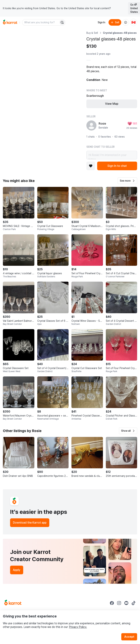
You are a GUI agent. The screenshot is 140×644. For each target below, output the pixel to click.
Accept (129, 637)
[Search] (62, 22)
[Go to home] (10, 22)
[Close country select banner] (136, 4)
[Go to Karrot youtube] (126, 603)
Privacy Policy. (78, 627)
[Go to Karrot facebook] (112, 603)
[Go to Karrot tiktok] (134, 603)
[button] (127, 181)
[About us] (126, 22)
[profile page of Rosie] (91, 125)
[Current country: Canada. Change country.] (134, 22)
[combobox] (41, 22)
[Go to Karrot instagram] (119, 603)
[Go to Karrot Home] (13, 603)
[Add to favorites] (91, 166)
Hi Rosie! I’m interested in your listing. (112, 155)
